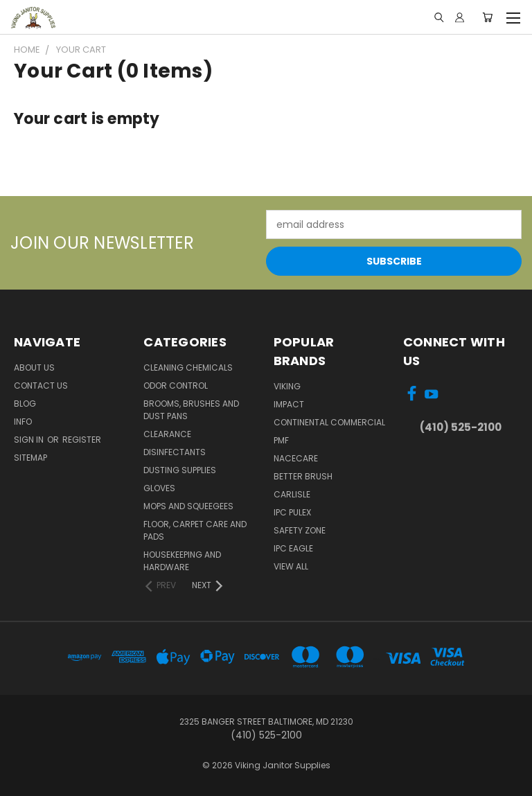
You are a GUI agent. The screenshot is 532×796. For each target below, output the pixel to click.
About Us (34, 368)
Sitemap (30, 458)
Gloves (159, 488)
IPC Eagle (293, 548)
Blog (25, 404)
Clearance (167, 434)
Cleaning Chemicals (188, 368)
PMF (281, 440)
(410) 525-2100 (461, 427)
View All (291, 566)
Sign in (30, 440)
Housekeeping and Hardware (182, 561)
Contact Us (41, 386)
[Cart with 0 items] (487, 17)
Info (23, 422)
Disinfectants (175, 452)
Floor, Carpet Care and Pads (195, 530)
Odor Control (176, 386)
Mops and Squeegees (188, 506)
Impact (289, 404)
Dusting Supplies (180, 470)
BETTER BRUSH (303, 476)
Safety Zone (300, 530)
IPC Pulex (292, 512)
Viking (287, 386)
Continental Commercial (329, 422)
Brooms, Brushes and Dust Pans (191, 410)
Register (82, 440)
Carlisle (292, 494)
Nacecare (296, 458)
